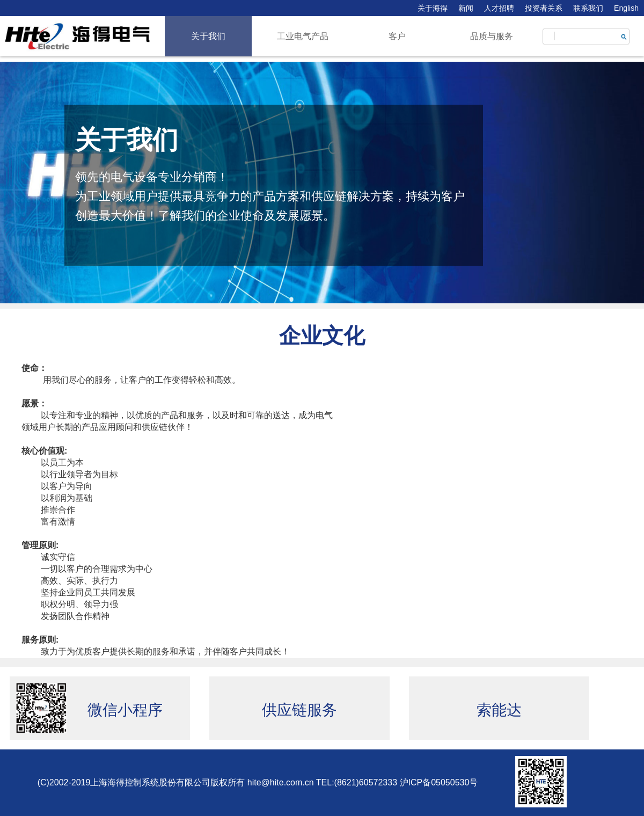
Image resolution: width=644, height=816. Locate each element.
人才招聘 (499, 8)
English (626, 8)
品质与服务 (492, 36)
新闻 (466, 8)
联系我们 (588, 8)
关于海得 (433, 8)
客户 (397, 36)
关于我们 (208, 36)
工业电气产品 (303, 36)
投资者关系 (544, 8)
